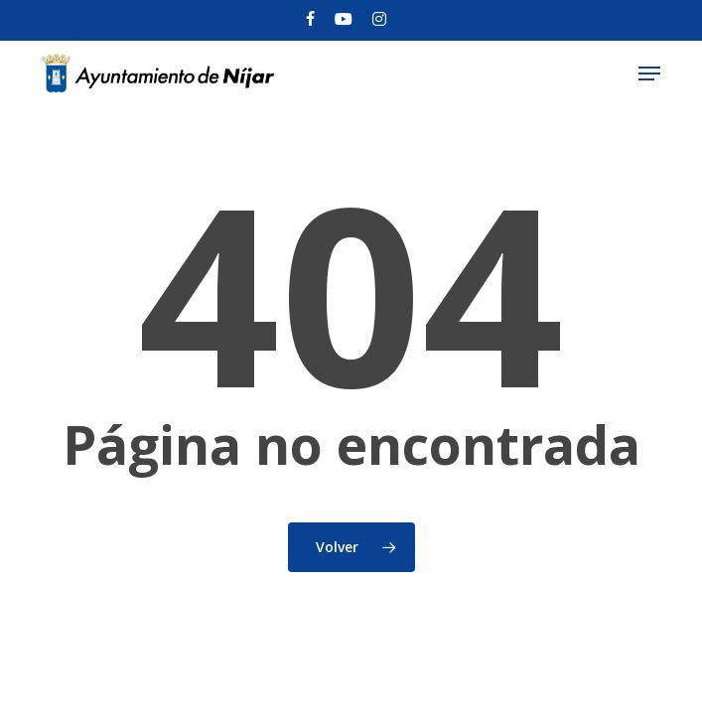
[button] (649, 73)
